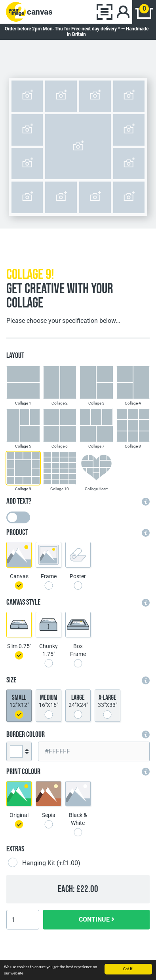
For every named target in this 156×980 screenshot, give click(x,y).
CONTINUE (97, 919)
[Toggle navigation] (105, 12)
